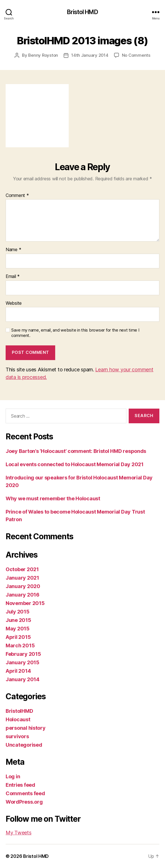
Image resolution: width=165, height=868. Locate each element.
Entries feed (20, 785)
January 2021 (22, 578)
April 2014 (18, 671)
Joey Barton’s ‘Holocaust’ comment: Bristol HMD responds (76, 451)
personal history (26, 728)
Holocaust (18, 719)
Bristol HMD (82, 12)
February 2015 (23, 654)
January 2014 (23, 679)
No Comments (136, 55)
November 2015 (25, 603)
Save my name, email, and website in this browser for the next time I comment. (75, 333)
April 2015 (18, 637)
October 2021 (22, 569)
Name (13, 250)
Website (14, 303)
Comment (17, 196)
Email (13, 277)
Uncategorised (24, 745)
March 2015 (20, 645)
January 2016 (23, 595)
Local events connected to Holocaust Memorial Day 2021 (75, 464)
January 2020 (23, 586)
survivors (17, 736)
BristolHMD (19, 711)
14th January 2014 (90, 55)
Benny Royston (43, 55)
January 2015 (23, 662)
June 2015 (18, 620)
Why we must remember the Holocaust (53, 498)
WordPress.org (24, 802)
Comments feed (25, 793)
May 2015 (18, 629)
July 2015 (18, 612)
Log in (13, 776)
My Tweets (19, 833)
